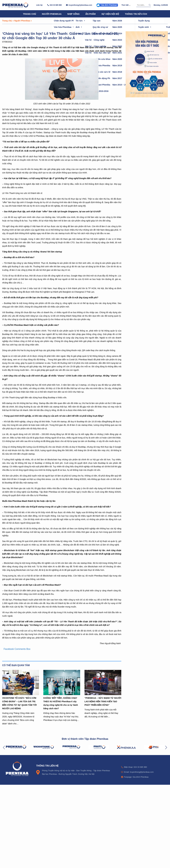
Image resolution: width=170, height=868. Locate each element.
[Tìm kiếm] (142, 5)
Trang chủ (30, 14)
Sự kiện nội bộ (110, 14)
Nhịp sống (73, 14)
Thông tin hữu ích (136, 14)
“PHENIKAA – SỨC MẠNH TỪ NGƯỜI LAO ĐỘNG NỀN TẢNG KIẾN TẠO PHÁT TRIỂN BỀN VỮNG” (103, 701)
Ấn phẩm (90, 14)
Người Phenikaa (52, 14)
